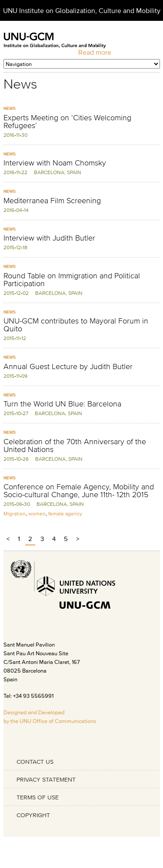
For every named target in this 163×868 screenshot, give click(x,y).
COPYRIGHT (33, 815)
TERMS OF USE (38, 797)
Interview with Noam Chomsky (55, 163)
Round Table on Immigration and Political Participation (72, 280)
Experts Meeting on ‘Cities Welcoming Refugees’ (67, 122)
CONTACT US (35, 762)
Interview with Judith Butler (49, 238)
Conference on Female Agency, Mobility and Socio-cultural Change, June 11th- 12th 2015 (79, 491)
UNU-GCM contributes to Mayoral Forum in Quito (76, 325)
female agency (65, 513)
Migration (15, 513)
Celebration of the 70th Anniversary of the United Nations (75, 446)
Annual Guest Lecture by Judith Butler (68, 366)
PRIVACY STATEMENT (46, 779)
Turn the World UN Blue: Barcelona (62, 404)
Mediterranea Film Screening (52, 201)
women (37, 513)
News (10, 108)
